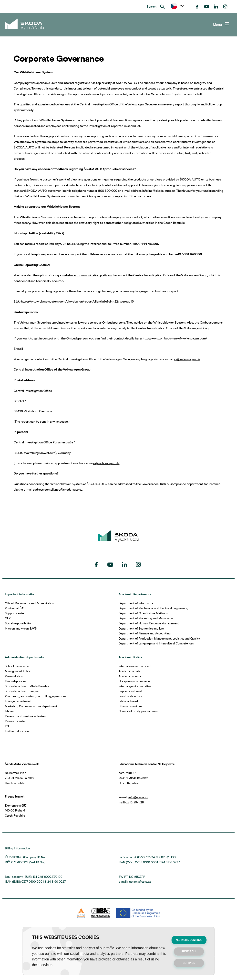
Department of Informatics (136, 603)
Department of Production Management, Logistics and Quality (159, 638)
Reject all (189, 952)
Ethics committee (130, 706)
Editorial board (128, 701)
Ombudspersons (15, 681)
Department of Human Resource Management (149, 623)
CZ (177, 6)
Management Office (18, 671)
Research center (15, 721)
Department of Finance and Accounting (145, 633)
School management (18, 666)
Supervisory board (130, 691)
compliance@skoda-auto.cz (63, 489)
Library (9, 711)
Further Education (17, 731)
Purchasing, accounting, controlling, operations (36, 696)
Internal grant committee (135, 686)
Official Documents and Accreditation (30, 603)
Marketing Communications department (31, 706)
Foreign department (18, 701)
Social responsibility (18, 623)
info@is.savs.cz (138, 797)
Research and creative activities (25, 716)
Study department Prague (22, 691)
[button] (177, 6)
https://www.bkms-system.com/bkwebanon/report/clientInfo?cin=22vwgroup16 (77, 301)
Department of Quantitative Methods (143, 613)
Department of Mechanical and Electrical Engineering (153, 608)
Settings (189, 963)
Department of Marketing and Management (147, 618)
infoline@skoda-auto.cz (159, 191)
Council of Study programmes (138, 711)
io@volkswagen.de (187, 359)
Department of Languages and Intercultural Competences (156, 643)
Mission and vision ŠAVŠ (21, 628)
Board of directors (130, 696)
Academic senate (130, 671)
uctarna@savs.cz (140, 882)
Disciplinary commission (134, 681)
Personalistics (14, 676)
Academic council (130, 676)
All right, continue (189, 940)
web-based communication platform (87, 275)
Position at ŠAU (15, 608)
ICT (7, 726)
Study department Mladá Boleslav (27, 686)
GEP (8, 618)
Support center (15, 613)
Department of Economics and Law (142, 628)
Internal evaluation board (135, 666)
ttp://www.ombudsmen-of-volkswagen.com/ (176, 338)
